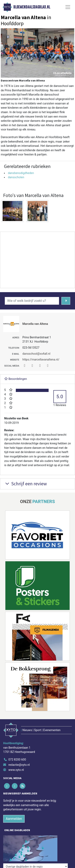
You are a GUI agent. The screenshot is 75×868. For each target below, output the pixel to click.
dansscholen (16, 177)
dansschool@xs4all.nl (36, 354)
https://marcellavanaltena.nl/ (41, 360)
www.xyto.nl (16, 770)
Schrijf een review (25, 484)
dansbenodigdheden (21, 173)
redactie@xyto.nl (19, 765)
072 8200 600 (17, 760)
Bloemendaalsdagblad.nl (32, 7)
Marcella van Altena (35, 324)
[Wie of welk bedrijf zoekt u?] (32, 301)
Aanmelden (14, 819)
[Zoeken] (66, 301)
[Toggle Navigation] (68, 7)
